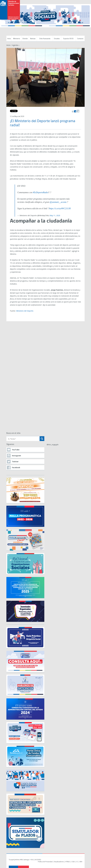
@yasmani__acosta (58, 202)
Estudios (57, 39)
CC (77, 862)
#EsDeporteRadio (40, 192)
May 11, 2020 (55, 215)
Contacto (80, 39)
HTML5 (68, 862)
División (25, 39)
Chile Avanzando (45, 39)
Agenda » (16, 45)
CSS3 (73, 862)
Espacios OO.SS (68, 39)
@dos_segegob (53, 445)
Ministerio (17, 39)
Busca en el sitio (13, 433)
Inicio (9, 39)
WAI (81, 862)
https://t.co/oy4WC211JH (60, 208)
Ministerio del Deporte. (25, 311)
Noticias (33, 39)
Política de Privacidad (45, 862)
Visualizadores (59, 862)
